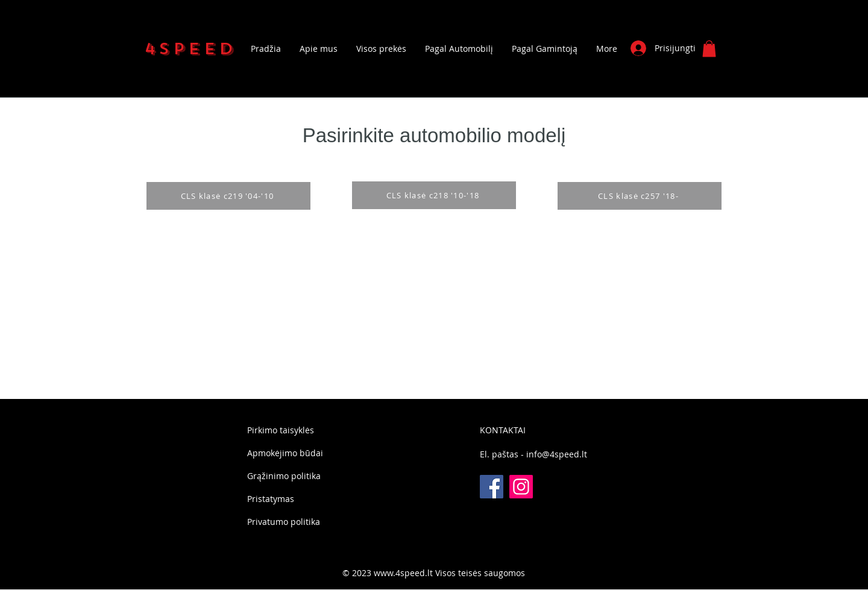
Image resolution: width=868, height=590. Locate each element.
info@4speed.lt (557, 454)
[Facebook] (492, 487)
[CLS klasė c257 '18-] (640, 196)
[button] (709, 49)
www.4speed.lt (403, 573)
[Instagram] (521, 487)
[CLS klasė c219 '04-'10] (228, 196)
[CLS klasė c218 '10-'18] (434, 195)
